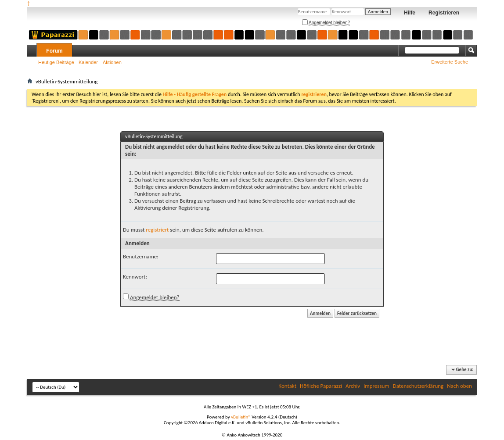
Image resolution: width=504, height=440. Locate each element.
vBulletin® (241, 417)
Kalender (88, 62)
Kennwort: (135, 277)
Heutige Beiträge (56, 62)
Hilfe (410, 13)
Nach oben (459, 386)
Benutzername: (141, 256)
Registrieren (444, 13)
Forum (54, 51)
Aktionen (112, 62)
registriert (157, 230)
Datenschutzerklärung (418, 386)
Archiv (353, 386)
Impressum (376, 386)
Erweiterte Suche (450, 62)
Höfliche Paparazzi (321, 386)
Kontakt (287, 386)
